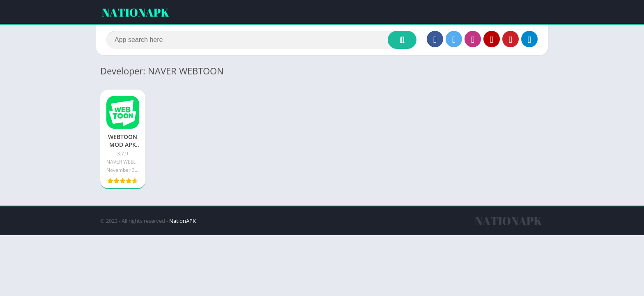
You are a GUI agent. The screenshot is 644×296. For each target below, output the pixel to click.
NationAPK (183, 221)
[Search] (261, 40)
